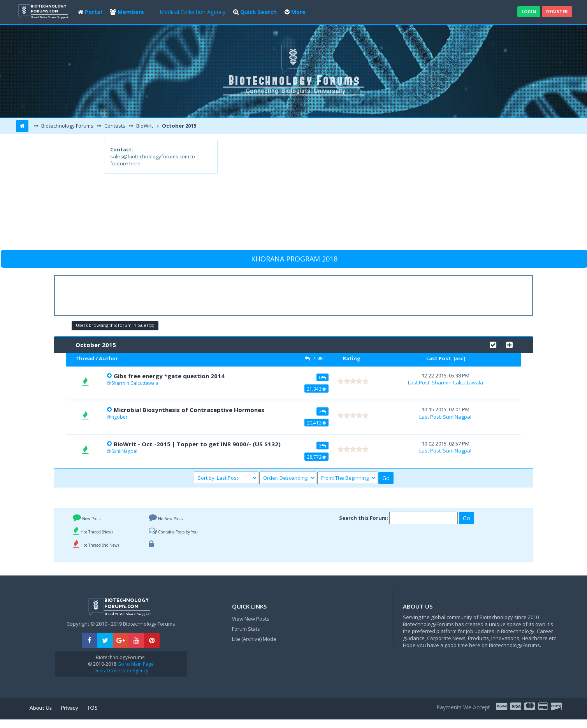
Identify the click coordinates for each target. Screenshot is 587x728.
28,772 (316, 457)
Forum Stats (246, 629)
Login (529, 11)
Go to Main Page (135, 664)
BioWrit (144, 126)
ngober (120, 417)
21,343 (316, 389)
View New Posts (251, 619)
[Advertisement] (351, 194)
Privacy (69, 708)
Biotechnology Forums (67, 126)
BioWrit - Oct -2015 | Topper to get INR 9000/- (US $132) (197, 444)
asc (459, 359)
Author (108, 358)
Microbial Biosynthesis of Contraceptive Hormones (189, 410)
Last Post (438, 358)
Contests (114, 126)
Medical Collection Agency (192, 12)
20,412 (316, 423)
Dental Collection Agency (121, 671)
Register (557, 11)
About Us (40, 708)
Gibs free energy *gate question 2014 (169, 376)
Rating (352, 358)
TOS (92, 708)
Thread (85, 358)
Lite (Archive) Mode (254, 639)
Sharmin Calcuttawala (135, 383)
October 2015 (178, 126)
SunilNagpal (457, 417)
